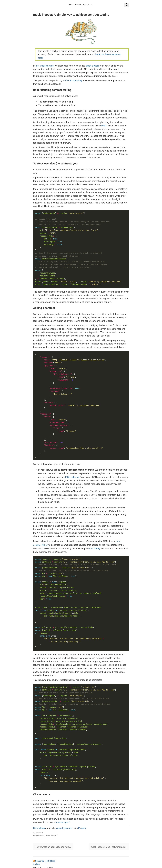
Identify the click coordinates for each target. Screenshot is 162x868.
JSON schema (72, 477)
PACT (104, 126)
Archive (37, 861)
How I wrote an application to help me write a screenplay (63, 844)
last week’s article (45, 66)
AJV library (95, 546)
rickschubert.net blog (80, 4)
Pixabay (82, 825)
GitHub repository (73, 81)
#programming (39, 833)
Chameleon (39, 825)
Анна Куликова (64, 825)
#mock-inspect (52, 833)
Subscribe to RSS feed (44, 858)
